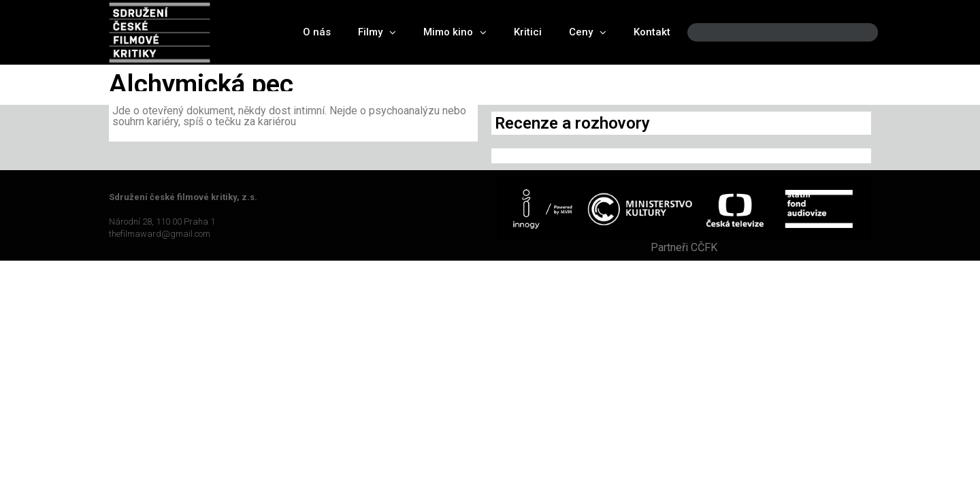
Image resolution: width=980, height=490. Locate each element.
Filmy (377, 32)
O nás (317, 32)
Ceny (588, 32)
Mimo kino (455, 32)
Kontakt (652, 32)
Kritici (528, 32)
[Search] (856, 32)
